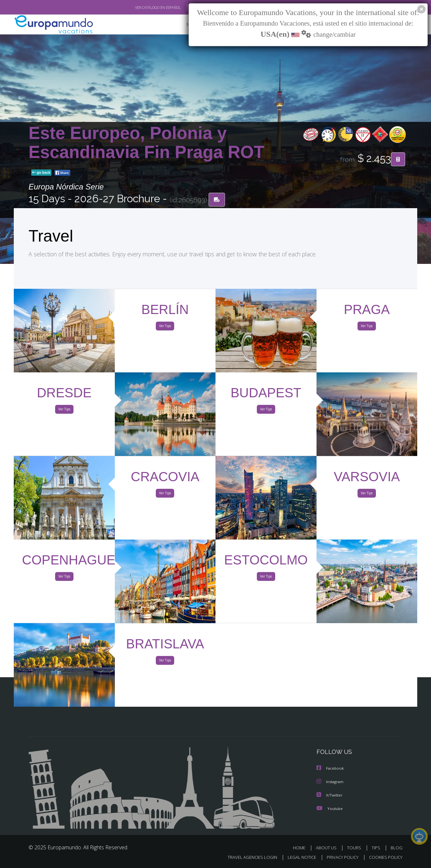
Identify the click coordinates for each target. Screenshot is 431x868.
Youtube (330, 808)
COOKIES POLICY (384, 857)
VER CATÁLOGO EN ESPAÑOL (143, 8)
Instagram (331, 782)
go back (41, 173)
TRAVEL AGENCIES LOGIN (246, 857)
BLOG (397, 848)
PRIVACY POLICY (340, 857)
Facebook (331, 769)
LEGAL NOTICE (298, 857)
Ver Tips (165, 327)
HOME (302, 848)
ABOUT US (328, 848)
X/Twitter (330, 795)
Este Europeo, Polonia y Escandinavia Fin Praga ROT (146, 143)
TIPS (377, 848)
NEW (185, 25)
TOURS (355, 848)
